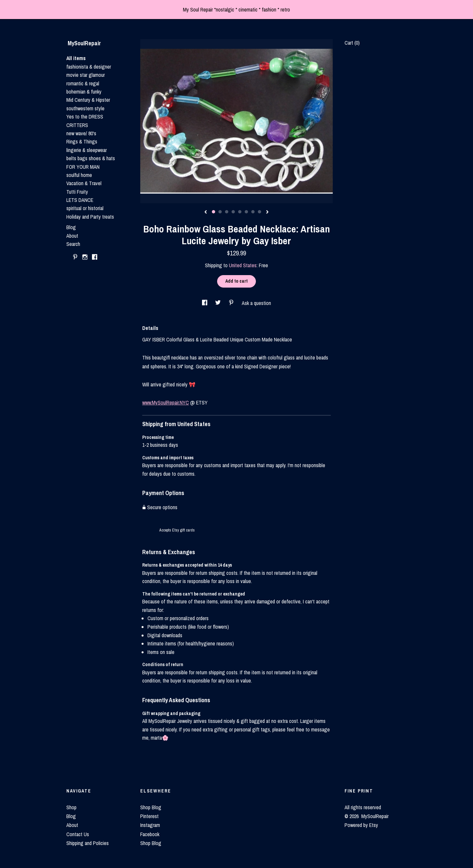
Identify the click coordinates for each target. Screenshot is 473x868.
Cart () (352, 43)
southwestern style (85, 108)
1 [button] (214, 212)
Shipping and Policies (88, 843)
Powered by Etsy (361, 825)
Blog (71, 227)
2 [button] (220, 212)
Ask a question (256, 303)
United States (243, 265)
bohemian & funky (84, 92)
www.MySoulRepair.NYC (166, 402)
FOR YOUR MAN (83, 167)
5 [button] (240, 212)
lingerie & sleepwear (87, 150)
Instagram (150, 825)
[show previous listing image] (206, 212)
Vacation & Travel (84, 183)
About (72, 236)
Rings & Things (82, 141)
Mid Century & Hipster (88, 100)
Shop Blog (151, 807)
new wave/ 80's (81, 133)
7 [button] (253, 212)
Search (73, 244)
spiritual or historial (85, 208)
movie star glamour (86, 75)
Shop (71, 807)
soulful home (79, 175)
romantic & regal (83, 83)
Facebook (150, 834)
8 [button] (259, 212)
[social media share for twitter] (219, 303)
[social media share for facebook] (205, 303)
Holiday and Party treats (90, 217)
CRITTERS (77, 125)
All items (76, 58)
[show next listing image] (267, 212)
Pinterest (149, 816)
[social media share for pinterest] (232, 303)
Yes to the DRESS (85, 117)
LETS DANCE (80, 200)
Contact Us (78, 834)
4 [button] (233, 212)
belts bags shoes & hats (91, 158)
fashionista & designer (89, 67)
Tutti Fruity (77, 192)
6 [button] (246, 212)
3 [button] (227, 212)
